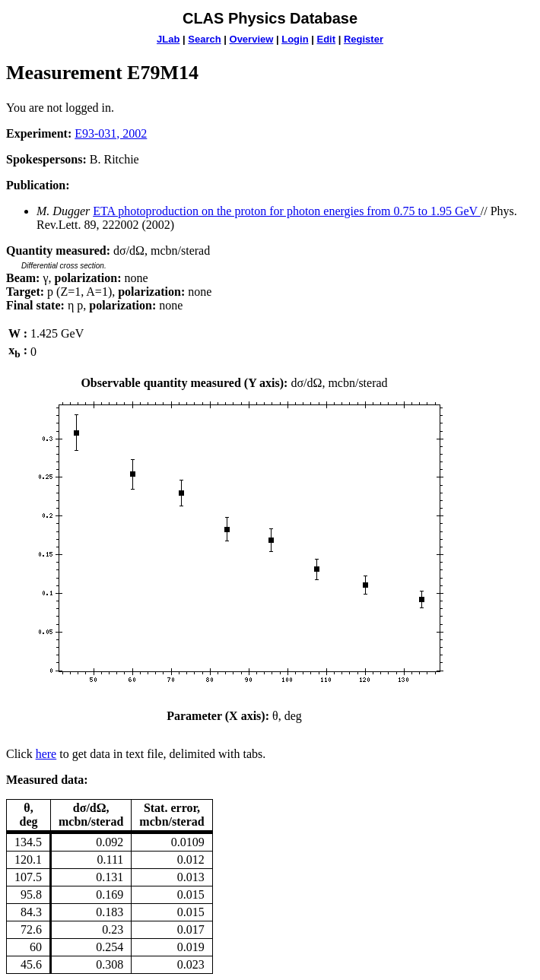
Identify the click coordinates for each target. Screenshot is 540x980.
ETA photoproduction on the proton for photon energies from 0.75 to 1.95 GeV (287, 211)
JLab (168, 39)
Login (295, 39)
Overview (252, 39)
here (46, 754)
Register (364, 39)
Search (204, 39)
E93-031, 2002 (111, 133)
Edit (326, 39)
